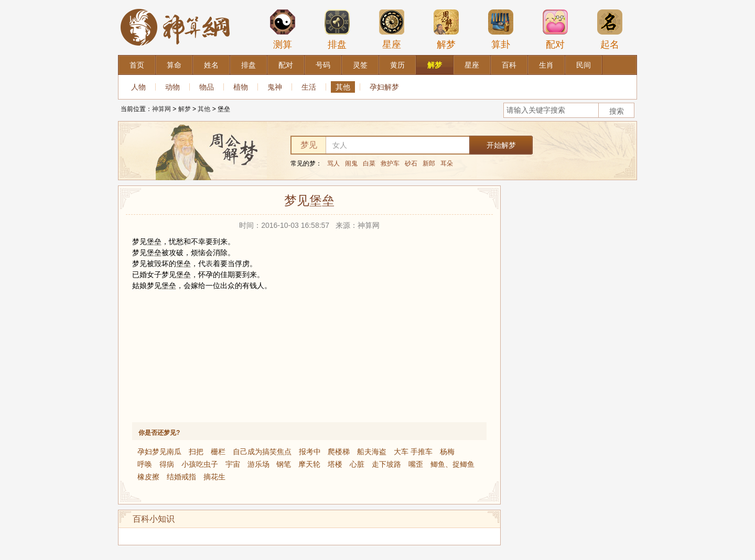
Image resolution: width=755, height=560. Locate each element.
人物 (138, 87)
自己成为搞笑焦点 (262, 452)
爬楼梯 (339, 452)
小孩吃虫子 (200, 464)
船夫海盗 (372, 452)
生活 (309, 87)
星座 (392, 29)
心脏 (357, 464)
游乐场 (258, 464)
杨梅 (447, 452)
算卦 (501, 29)
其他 (343, 87)
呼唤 (145, 464)
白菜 (369, 163)
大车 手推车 (413, 452)
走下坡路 (386, 464)
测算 (283, 29)
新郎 (429, 163)
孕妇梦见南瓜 (159, 452)
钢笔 (284, 464)
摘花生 (214, 477)
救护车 (390, 163)
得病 (167, 464)
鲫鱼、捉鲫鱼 (452, 464)
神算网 (161, 109)
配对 (555, 29)
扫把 (196, 452)
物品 (207, 87)
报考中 (310, 452)
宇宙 (233, 464)
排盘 (337, 29)
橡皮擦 (148, 477)
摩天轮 (309, 464)
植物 (241, 87)
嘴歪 (416, 464)
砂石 (411, 163)
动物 (172, 87)
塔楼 (335, 464)
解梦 (446, 29)
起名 (610, 29)
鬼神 (275, 87)
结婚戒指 (181, 477)
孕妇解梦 (384, 87)
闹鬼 (351, 163)
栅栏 (218, 452)
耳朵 (447, 163)
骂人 (333, 163)
